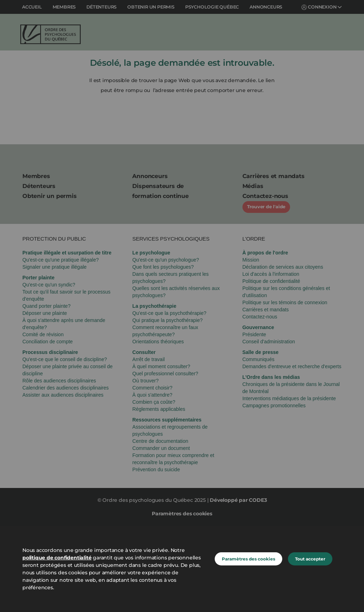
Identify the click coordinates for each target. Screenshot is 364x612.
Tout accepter (310, 559)
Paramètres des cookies (248, 559)
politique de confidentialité (57, 558)
